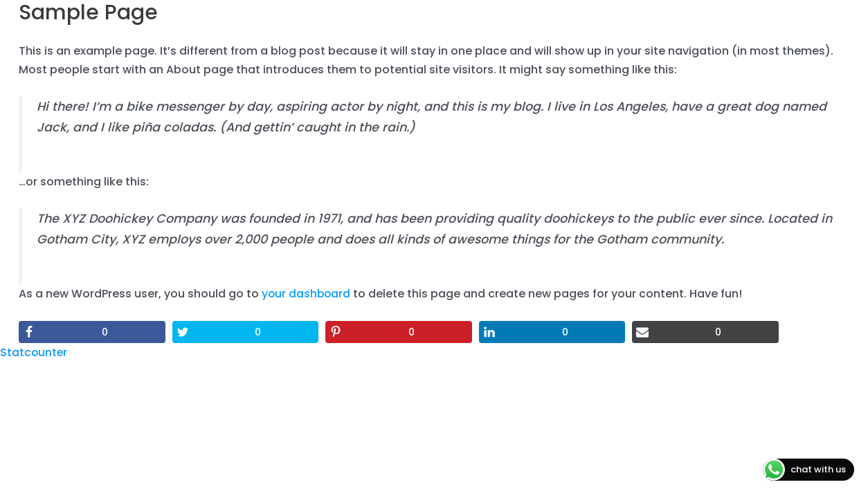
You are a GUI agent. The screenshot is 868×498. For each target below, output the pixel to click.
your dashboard (307, 294)
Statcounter (34, 352)
